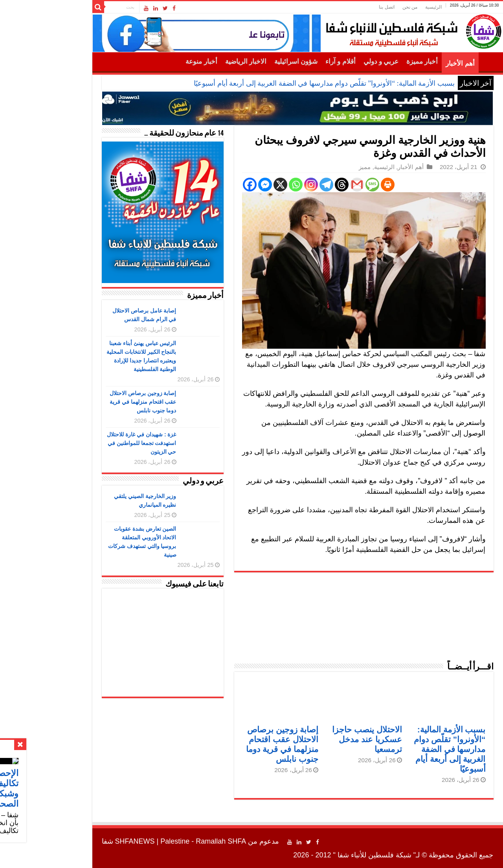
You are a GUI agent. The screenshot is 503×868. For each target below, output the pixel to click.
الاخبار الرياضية (200, 62)
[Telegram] (280, 185)
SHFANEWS (89, 841)
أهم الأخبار (414, 63)
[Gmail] (311, 185)
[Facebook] (204, 185)
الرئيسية (387, 7)
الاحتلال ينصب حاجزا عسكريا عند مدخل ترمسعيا (321, 739)
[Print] (342, 185)
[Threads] (296, 185)
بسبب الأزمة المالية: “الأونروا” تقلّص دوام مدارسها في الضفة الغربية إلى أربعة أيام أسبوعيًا (278, 83)
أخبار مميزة (376, 62)
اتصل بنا (341, 7)
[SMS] (326, 185)
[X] (234, 185)
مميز (319, 167)
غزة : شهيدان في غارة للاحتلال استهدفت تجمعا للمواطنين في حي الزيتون (95, 443)
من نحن (364, 7)
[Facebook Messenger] (219, 185)
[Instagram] (265, 185)
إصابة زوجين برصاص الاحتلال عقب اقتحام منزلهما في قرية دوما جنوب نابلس (97, 402)
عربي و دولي (335, 62)
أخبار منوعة (155, 62)
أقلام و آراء (295, 62)
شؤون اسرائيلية (250, 62)
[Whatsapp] (250, 185)
